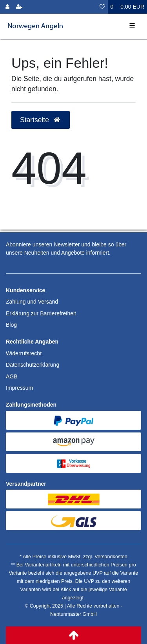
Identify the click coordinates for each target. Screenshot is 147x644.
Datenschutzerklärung (33, 365)
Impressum (19, 388)
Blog (11, 325)
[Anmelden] (7, 7)
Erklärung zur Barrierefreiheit (41, 313)
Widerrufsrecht (24, 353)
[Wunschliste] (102, 7)
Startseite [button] (41, 120)
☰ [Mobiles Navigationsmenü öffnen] (132, 26)
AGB (12, 376)
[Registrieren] (19, 7)
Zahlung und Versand (32, 302)
